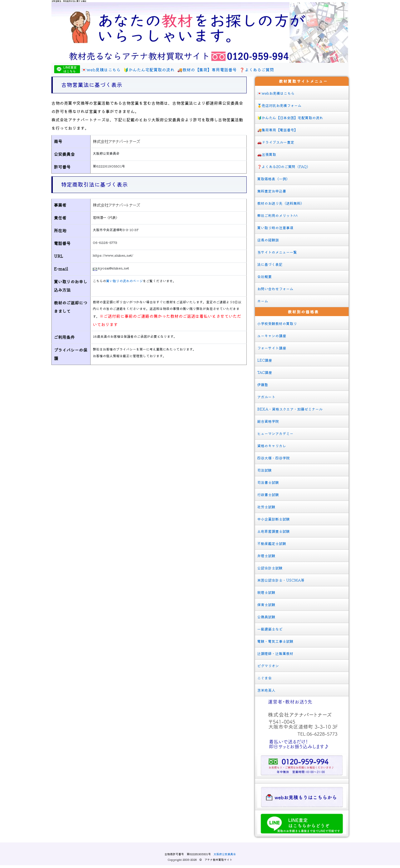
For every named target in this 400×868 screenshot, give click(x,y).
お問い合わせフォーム (275, 289)
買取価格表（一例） (273, 179)
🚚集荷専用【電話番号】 (277, 130)
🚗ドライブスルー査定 (276, 142)
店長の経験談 (268, 240)
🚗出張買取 (267, 154)
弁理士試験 (266, 556)
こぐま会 (264, 678)
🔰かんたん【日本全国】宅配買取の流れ (290, 118)
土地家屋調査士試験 (273, 531)
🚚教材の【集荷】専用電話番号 (207, 70)
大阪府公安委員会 (225, 854)
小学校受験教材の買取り (277, 323)
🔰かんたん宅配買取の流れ (149, 70)
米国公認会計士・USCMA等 (281, 580)
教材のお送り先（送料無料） (281, 203)
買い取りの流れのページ (124, 281)
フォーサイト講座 (272, 348)
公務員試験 (266, 617)
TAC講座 (265, 372)
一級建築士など (270, 629)
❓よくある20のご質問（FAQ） (284, 167)
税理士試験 (266, 592)
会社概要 (264, 277)
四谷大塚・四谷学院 (273, 458)
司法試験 (264, 470)
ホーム (263, 301)
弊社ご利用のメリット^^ (277, 215)
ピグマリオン (268, 666)
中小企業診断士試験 (273, 519)
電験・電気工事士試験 (275, 641)
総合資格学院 (268, 421)
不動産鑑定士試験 (272, 543)
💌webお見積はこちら (276, 93)
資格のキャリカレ (272, 446)
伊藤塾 (263, 385)
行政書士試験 (268, 495)
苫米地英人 (266, 690)
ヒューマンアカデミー (275, 433)
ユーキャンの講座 (272, 336)
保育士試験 (266, 605)
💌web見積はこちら (101, 70)
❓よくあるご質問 (257, 70)
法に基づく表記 (270, 264)
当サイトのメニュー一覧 (277, 252)
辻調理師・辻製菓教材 (275, 653)
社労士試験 (266, 507)
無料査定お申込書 (272, 191)
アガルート (266, 397)
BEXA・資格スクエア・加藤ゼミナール (290, 409)
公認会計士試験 (270, 568)
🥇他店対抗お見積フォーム (279, 105)
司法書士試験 (268, 482)
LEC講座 (265, 360)
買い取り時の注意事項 (275, 228)
